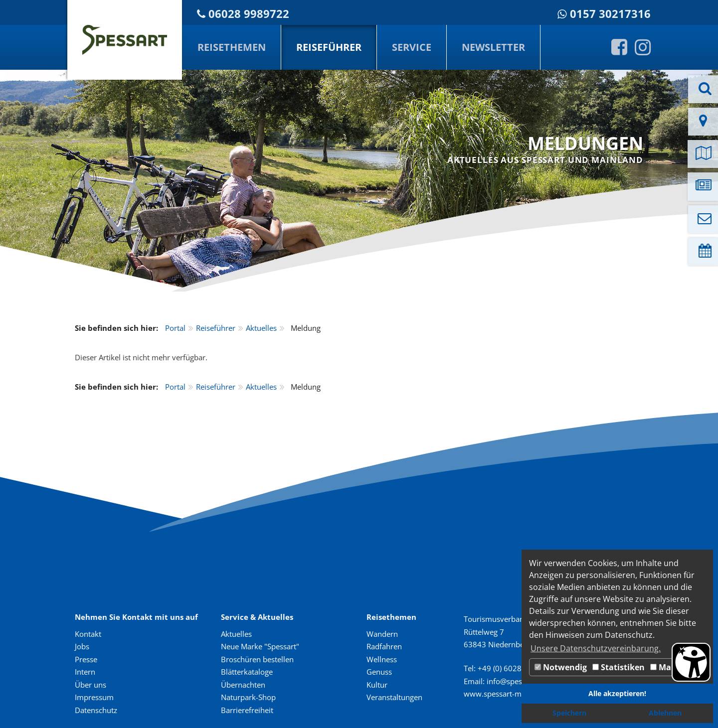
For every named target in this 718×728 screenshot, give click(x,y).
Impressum (94, 697)
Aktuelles (261, 328)
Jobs (82, 646)
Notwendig (561, 667)
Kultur (377, 685)
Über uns (90, 685)
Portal (175, 328)
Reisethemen (232, 47)
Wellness (382, 659)
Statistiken (619, 667)
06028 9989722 (249, 14)
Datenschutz (96, 710)
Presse (86, 659)
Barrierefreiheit (247, 710)
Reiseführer (329, 47)
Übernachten (243, 685)
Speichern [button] (569, 713)
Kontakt (88, 634)
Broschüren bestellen (257, 659)
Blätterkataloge (247, 672)
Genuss (379, 672)
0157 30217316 (610, 14)
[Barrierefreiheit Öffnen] (691, 662)
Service (412, 47)
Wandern (382, 634)
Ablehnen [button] (665, 713)
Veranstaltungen (394, 697)
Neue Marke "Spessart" (260, 646)
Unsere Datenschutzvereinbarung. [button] (596, 648)
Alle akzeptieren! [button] (617, 693)
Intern (85, 672)
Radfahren (384, 646)
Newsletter (493, 47)
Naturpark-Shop (248, 697)
